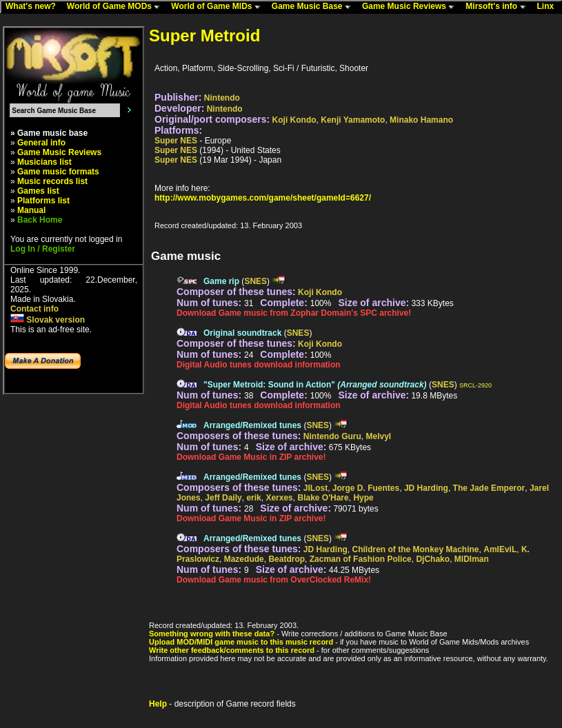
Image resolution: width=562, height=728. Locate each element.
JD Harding (426, 488)
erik (253, 498)
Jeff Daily (223, 498)
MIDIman (472, 559)
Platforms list (43, 201)
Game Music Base (314, 7)
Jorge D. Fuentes (366, 488)
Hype (363, 498)
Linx (549, 7)
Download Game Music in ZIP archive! (251, 457)
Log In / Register (43, 249)
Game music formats (58, 172)
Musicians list (44, 162)
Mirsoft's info (499, 7)
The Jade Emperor (489, 488)
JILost (315, 488)
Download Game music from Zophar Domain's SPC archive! (294, 313)
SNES (255, 281)
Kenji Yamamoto (353, 120)
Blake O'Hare (323, 498)
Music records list (52, 181)
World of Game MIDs (219, 7)
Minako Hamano (421, 120)
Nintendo (222, 98)
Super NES (176, 141)
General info (41, 143)
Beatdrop (287, 559)
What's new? (34, 7)
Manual (31, 210)
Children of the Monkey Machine (416, 549)
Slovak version (48, 320)
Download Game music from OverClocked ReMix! (274, 580)
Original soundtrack (242, 333)
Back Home (40, 220)
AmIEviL (500, 549)
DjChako (433, 559)
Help (158, 704)
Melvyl (379, 436)
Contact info (34, 309)
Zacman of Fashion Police (361, 559)
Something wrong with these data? (212, 634)
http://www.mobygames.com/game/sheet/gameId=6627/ (263, 198)
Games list (38, 191)
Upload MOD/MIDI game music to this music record (241, 642)
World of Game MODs (117, 7)
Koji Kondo (294, 120)
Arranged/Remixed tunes (252, 425)
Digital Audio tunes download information (259, 365)
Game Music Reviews (411, 7)
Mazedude (244, 559)
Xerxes (279, 498)
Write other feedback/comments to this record (232, 650)
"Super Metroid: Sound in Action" (315, 385)
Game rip (221, 281)
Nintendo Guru (332, 436)
